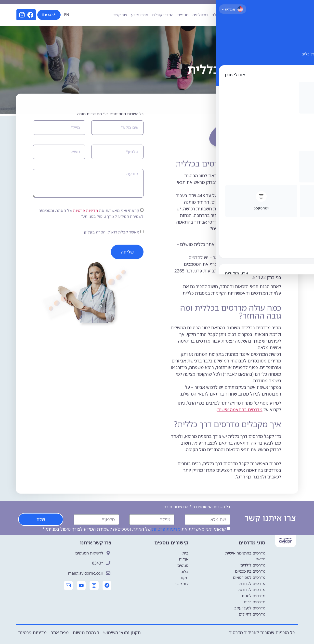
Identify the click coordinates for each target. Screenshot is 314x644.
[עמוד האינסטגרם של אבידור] (94, 586)
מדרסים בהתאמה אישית (240, 452)
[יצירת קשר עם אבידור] (67, 586)
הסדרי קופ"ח (163, 15)
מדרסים (261, 15)
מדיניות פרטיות (85, 253)
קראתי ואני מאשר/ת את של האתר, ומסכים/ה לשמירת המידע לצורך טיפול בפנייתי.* (134, 529)
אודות (246, 15)
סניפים (183, 15)
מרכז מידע (140, 15)
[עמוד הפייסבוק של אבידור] (107, 586)
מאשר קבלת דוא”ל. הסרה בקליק (112, 275)
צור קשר (120, 15)
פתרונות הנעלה (224, 15)
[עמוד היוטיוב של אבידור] (80, 586)
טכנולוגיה (200, 15)
